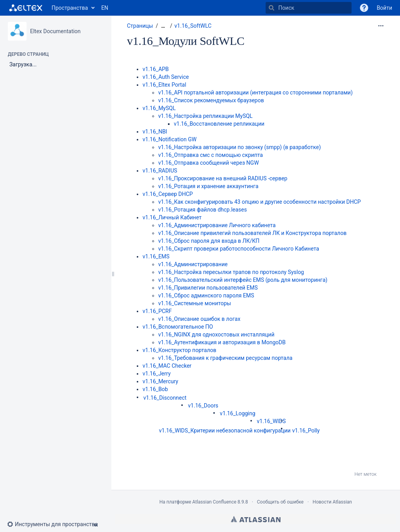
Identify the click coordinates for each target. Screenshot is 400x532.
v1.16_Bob (155, 389)
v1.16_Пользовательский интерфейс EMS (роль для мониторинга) (243, 280)
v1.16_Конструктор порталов (179, 350)
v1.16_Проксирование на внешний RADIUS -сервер (223, 178)
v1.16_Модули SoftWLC (186, 41)
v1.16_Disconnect (165, 398)
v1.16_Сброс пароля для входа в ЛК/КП (209, 241)
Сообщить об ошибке (280, 502)
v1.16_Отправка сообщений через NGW (209, 163)
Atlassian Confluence (214, 502)
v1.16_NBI (155, 132)
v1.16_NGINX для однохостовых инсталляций (216, 335)
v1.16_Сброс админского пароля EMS (206, 295)
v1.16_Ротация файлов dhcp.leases (203, 210)
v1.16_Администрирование (193, 264)
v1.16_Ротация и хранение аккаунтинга (208, 186)
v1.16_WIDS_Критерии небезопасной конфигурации (225, 431)
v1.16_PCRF (157, 311)
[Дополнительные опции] (381, 26)
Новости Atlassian (332, 502)
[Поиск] (271, 8)
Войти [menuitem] (384, 8)
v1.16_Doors (203, 406)
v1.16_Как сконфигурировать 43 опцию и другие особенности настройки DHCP (260, 202)
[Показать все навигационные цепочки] (163, 26)
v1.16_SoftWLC (193, 26)
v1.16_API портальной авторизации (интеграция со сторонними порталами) (255, 93)
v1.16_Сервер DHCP (168, 194)
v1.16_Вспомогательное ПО (178, 327)
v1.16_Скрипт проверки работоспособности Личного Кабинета (239, 249)
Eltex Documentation (55, 31)
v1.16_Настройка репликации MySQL (205, 116)
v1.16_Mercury (160, 381)
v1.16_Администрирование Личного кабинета (217, 225)
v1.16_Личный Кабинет (172, 217)
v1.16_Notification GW (170, 139)
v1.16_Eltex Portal (164, 85)
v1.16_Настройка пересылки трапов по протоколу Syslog (231, 272)
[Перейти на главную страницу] (26, 8)
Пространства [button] (70, 8)
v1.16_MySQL (159, 108)
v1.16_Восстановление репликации (219, 124)
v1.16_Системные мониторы (195, 303)
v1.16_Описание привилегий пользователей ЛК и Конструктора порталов (252, 233)
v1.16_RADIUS (160, 171)
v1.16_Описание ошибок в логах (199, 319)
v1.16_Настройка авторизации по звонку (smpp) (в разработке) (239, 147)
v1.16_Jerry (157, 374)
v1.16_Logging (238, 413)
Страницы (140, 26)
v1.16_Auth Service (166, 77)
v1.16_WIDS (271, 421)
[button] (364, 8)
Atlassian (256, 519)
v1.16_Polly (306, 431)
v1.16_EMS (156, 256)
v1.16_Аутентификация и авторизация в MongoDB (222, 342)
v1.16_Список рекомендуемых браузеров (211, 100)
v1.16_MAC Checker (167, 366)
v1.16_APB (156, 69)
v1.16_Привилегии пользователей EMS (208, 288)
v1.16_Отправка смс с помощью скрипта (211, 155)
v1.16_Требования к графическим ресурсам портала (225, 358)
